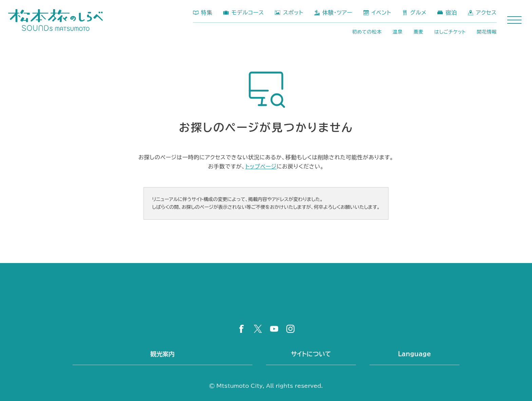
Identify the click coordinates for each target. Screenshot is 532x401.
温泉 (397, 32)
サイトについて (311, 354)
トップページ (261, 166)
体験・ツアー (337, 13)
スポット (293, 13)
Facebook (242, 329)
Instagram (290, 329)
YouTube (274, 329)
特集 (207, 13)
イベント (381, 13)
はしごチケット (450, 32)
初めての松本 (367, 32)
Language (414, 354)
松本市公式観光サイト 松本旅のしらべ (55, 20)
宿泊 (451, 13)
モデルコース (248, 13)
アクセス (486, 13)
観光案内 (163, 354)
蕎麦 (419, 32)
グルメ (418, 13)
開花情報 (487, 32)
